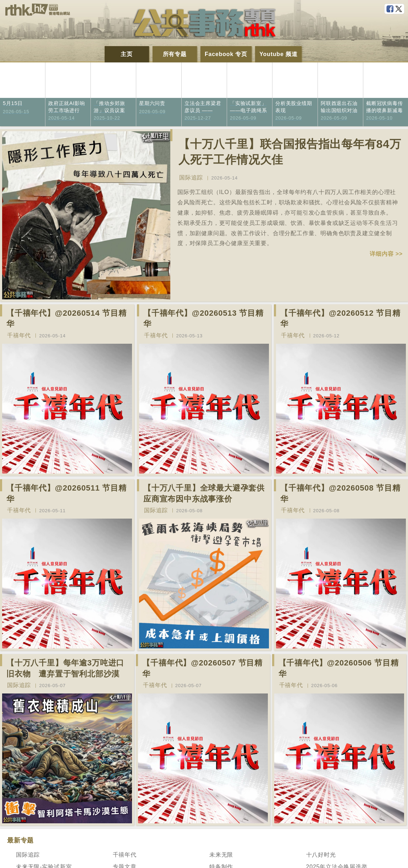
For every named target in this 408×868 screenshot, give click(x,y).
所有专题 (175, 54)
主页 (127, 54)
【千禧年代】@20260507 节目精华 (202, 668)
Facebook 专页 (226, 54)
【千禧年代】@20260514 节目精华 (67, 319)
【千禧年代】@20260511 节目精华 (67, 493)
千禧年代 (19, 335)
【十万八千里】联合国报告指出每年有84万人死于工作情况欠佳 (290, 152)
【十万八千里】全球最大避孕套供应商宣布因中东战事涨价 (204, 493)
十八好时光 (321, 855)
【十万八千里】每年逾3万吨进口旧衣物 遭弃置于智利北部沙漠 (65, 668)
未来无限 (221, 855)
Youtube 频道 (278, 54)
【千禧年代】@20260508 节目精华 (340, 493)
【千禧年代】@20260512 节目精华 (340, 319)
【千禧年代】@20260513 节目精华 (203, 319)
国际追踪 (191, 178)
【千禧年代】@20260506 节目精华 (339, 668)
